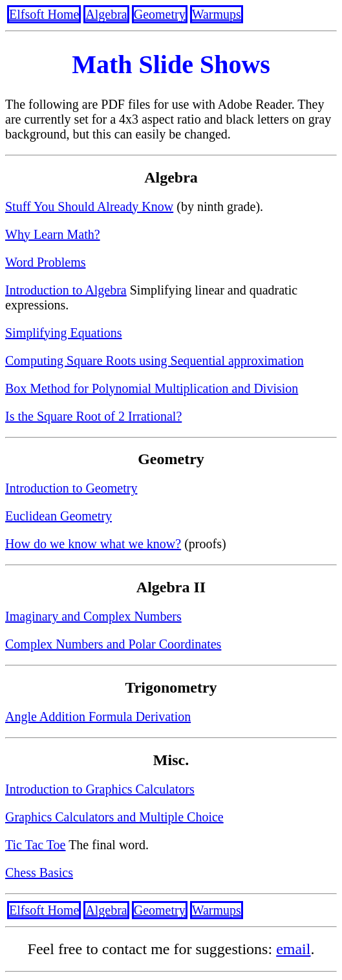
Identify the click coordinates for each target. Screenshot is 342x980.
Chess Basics (39, 873)
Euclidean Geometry (59, 516)
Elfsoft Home (44, 14)
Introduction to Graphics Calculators (100, 789)
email (293, 949)
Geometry (160, 14)
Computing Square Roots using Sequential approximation (155, 361)
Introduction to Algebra (66, 290)
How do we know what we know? (93, 544)
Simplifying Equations (64, 333)
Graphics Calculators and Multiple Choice (114, 817)
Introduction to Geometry (71, 488)
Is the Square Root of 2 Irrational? (93, 416)
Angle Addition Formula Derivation (98, 717)
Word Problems (46, 262)
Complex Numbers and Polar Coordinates (113, 644)
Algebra (106, 14)
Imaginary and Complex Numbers (93, 616)
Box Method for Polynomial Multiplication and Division (152, 388)
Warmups (217, 14)
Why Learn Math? (53, 234)
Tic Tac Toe (36, 845)
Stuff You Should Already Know (89, 206)
